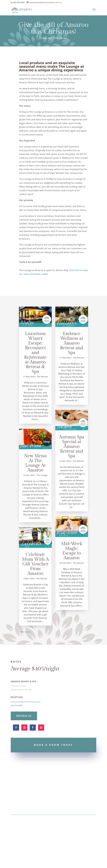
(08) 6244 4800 (17, 705)
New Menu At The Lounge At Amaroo (35, 463)
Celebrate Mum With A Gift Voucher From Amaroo (35, 564)
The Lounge (42, 475)
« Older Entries (25, 632)
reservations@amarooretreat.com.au (26, 702)
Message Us (24, 716)
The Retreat (61, 38)
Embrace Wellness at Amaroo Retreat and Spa (72, 343)
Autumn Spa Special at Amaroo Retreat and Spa (72, 446)
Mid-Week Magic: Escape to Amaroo (72, 551)
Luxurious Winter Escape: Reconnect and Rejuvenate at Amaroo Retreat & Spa (35, 353)
